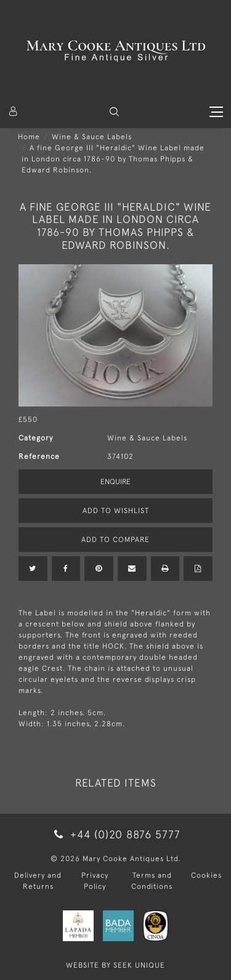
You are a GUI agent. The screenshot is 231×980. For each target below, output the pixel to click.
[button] (114, 112)
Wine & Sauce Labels (92, 137)
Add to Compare (115, 540)
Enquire (115, 482)
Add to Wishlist (116, 511)
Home (29, 137)
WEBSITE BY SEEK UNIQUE (115, 965)
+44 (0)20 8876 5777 (115, 834)
